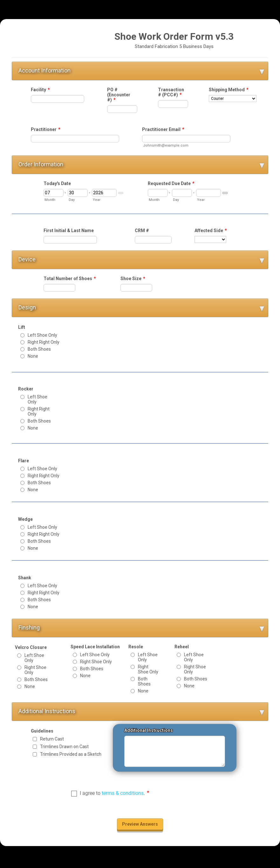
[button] (140, 71)
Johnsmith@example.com (166, 145)
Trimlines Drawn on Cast (64, 747)
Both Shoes (39, 349)
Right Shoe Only (35, 670)
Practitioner (46, 129)
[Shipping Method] (233, 99)
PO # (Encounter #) (119, 95)
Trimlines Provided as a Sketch (71, 754)
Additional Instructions (149, 730)
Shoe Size (133, 279)
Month (50, 200)
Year (97, 200)
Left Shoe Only (42, 335)
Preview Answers (140, 824)
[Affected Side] (210, 239)
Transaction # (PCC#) (171, 92)
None (33, 356)
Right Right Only (44, 342)
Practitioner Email (163, 129)
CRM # (142, 231)
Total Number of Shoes (70, 279)
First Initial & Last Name (69, 231)
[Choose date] (121, 193)
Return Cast (52, 739)
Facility (40, 90)
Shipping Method (229, 90)
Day (72, 200)
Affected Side (211, 231)
